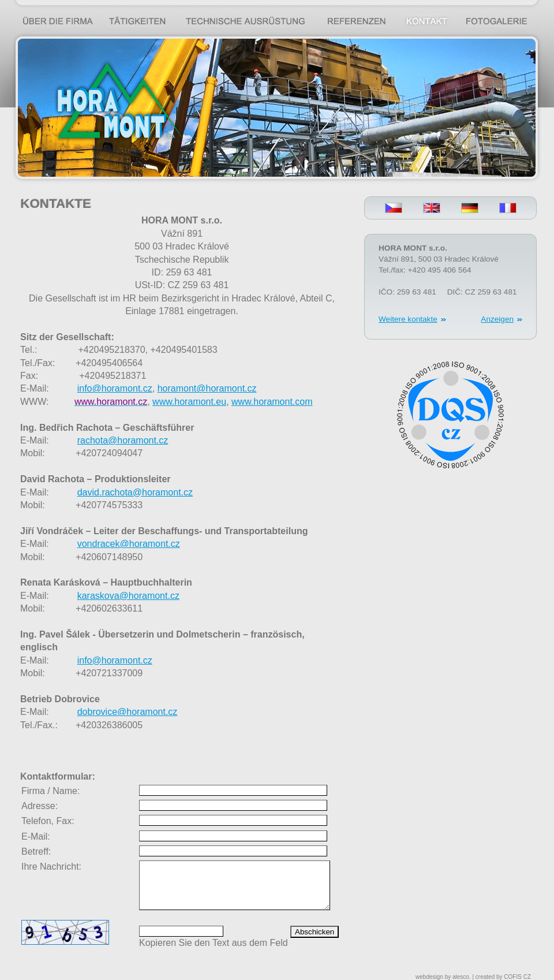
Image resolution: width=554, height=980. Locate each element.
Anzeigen (497, 319)
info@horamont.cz (115, 660)
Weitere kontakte (408, 319)
